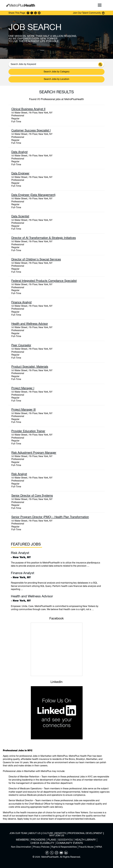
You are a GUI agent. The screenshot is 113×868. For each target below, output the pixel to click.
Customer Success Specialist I (31, 131)
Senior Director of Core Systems (32, 496)
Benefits (61, 833)
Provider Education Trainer (28, 431)
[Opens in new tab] (47, 854)
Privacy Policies (41, 847)
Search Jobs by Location (57, 79)
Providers (38, 840)
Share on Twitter (32, 13)
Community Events (70, 843)
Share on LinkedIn (35, 13)
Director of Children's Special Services (36, 260)
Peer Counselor (21, 345)
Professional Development (85, 833)
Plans (52, 840)
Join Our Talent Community (87, 13)
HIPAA (99, 847)
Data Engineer (20, 174)
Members (22, 840)
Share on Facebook (28, 13)
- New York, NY (57, 555)
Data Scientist (20, 216)
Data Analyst (19, 152)
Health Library (85, 840)
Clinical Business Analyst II (28, 109)
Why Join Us (57, 836)
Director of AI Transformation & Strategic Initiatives (44, 238)
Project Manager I (23, 388)
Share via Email (39, 13)
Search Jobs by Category (57, 72)
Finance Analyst (21, 302)
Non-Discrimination (21, 847)
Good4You (65, 840)
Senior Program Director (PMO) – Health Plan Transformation (50, 517)
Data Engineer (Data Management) (33, 195)
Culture (48, 833)
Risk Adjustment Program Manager (34, 453)
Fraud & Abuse (86, 847)
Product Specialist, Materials (30, 367)
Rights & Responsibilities (64, 847)
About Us (35, 833)
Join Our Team (18, 833)
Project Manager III (23, 410)
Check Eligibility (42, 843)
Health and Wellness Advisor (30, 324)
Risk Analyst (19, 474)
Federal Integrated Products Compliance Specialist (44, 281)
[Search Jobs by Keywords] (54, 64)
